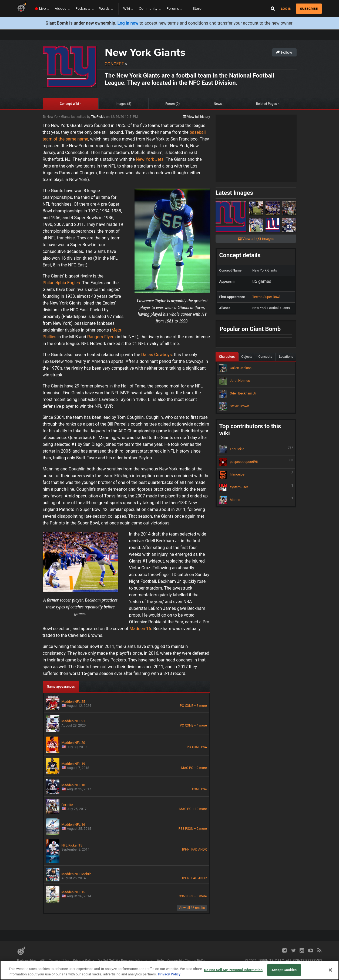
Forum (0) (172, 104)
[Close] (330, 970)
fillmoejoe (256, 475)
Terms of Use (59, 960)
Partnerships (27, 960)
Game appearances (61, 687)
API (43, 960)
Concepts (265, 357)
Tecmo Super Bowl (266, 297)
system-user (256, 487)
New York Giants (145, 52)
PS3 (181, 829)
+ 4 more (200, 725)
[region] (169, 970)
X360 (183, 896)
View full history (197, 117)
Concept (114, 64)
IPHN (186, 849)
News (218, 104)
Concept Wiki (69, 104)
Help (160, 960)
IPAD (194, 849)
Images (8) (123, 104)
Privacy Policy (83, 960)
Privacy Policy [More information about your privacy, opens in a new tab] (169, 974)
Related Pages (266, 104)
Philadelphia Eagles (61, 283)
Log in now (128, 23)
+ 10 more (200, 809)
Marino (256, 500)
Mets (116, 330)
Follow (284, 52)
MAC (185, 768)
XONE (189, 706)
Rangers (95, 337)
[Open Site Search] (273, 9)
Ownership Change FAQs (186, 960)
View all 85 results (192, 908)
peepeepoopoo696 (256, 462)
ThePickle (98, 117)
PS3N (189, 829)
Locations (286, 357)
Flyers (110, 337)
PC (182, 706)
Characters (227, 357)
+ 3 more (200, 706)
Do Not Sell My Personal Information (125, 960)
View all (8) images (256, 239)
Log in (286, 9)
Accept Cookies (284, 970)
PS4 (204, 747)
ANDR (203, 849)
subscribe (309, 9)
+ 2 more (200, 768)
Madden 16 (140, 629)
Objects (247, 357)
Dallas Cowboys (157, 355)
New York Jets (150, 159)
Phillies (50, 337)
